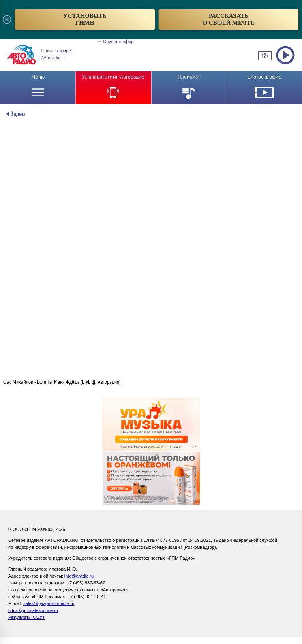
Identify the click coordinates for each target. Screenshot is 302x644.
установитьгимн (85, 19)
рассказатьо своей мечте (228, 19)
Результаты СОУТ (27, 617)
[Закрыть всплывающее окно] (7, 19)
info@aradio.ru (79, 576)
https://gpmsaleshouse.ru (33, 610)
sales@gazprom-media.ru (49, 603)
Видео (17, 114)
